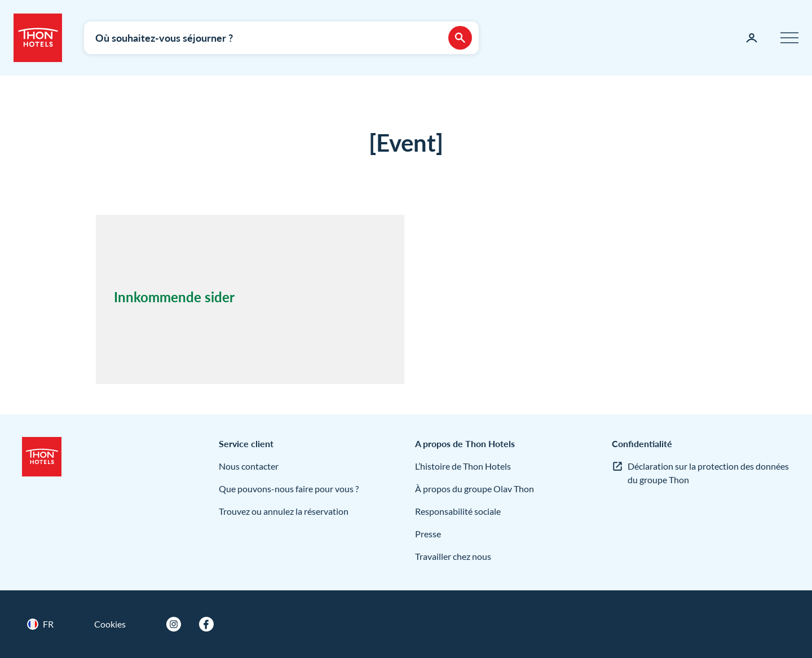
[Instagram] (174, 624)
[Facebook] (206, 624)
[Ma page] (752, 38)
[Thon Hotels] (38, 38)
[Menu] (789, 38)
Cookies (110, 624)
